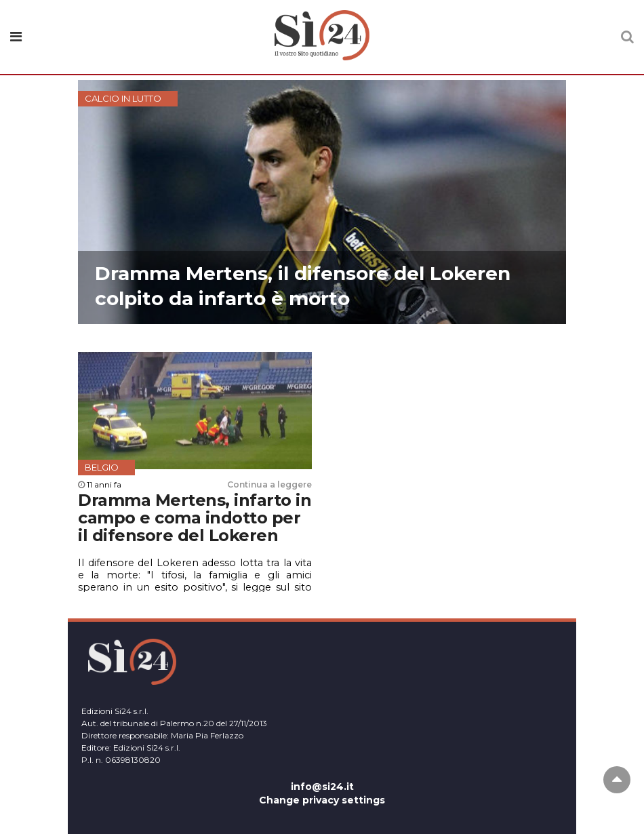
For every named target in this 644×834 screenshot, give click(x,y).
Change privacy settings (322, 800)
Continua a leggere (269, 484)
